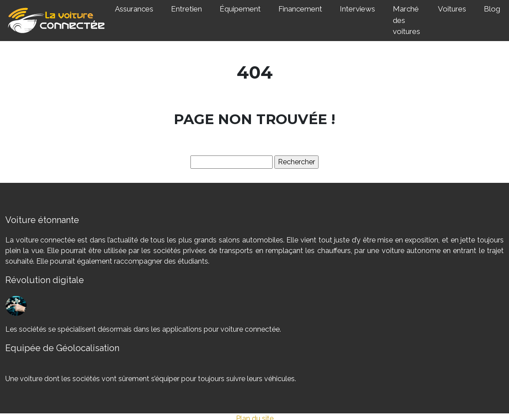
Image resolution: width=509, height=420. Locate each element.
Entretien (186, 9)
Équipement (240, 9)
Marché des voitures (406, 20)
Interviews (357, 9)
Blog (492, 9)
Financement (300, 9)
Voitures (452, 9)
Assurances (134, 9)
